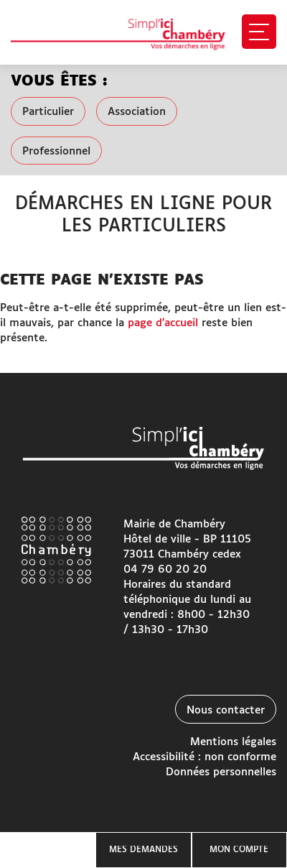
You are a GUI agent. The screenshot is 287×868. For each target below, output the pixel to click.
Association (137, 112)
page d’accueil (163, 323)
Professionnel (56, 151)
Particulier (48, 112)
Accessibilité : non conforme (204, 757)
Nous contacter (226, 710)
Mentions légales (233, 742)
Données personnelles (221, 772)
